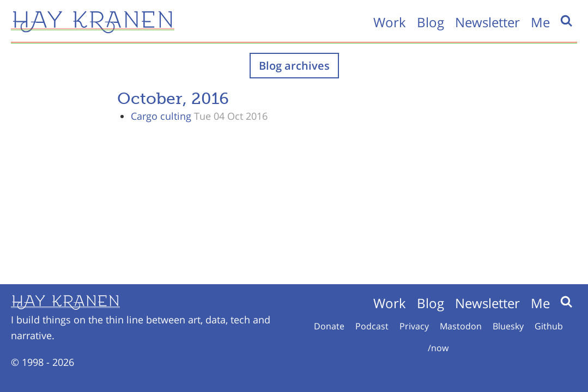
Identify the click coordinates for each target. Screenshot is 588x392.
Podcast (372, 326)
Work (390, 22)
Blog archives (294, 66)
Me (540, 22)
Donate (329, 326)
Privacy (414, 326)
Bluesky (508, 326)
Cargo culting (161, 116)
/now (438, 348)
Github (549, 326)
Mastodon (461, 326)
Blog (431, 22)
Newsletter (487, 22)
